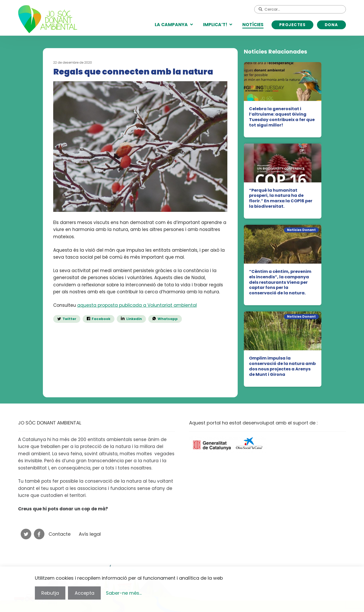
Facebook (101, 319)
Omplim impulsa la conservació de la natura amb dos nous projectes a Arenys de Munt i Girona (282, 366)
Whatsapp (168, 319)
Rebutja (50, 593)
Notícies (253, 25)
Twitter (69, 319)
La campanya (171, 25)
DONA (331, 25)
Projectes (293, 25)
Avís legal (90, 534)
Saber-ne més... (124, 593)
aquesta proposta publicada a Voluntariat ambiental (137, 305)
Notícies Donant (301, 230)
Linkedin (134, 319)
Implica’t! (215, 25)
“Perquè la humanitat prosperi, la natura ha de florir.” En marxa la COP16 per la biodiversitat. (281, 199)
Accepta (84, 593)
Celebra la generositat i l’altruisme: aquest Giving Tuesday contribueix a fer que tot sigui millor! (282, 117)
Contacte (60, 534)
